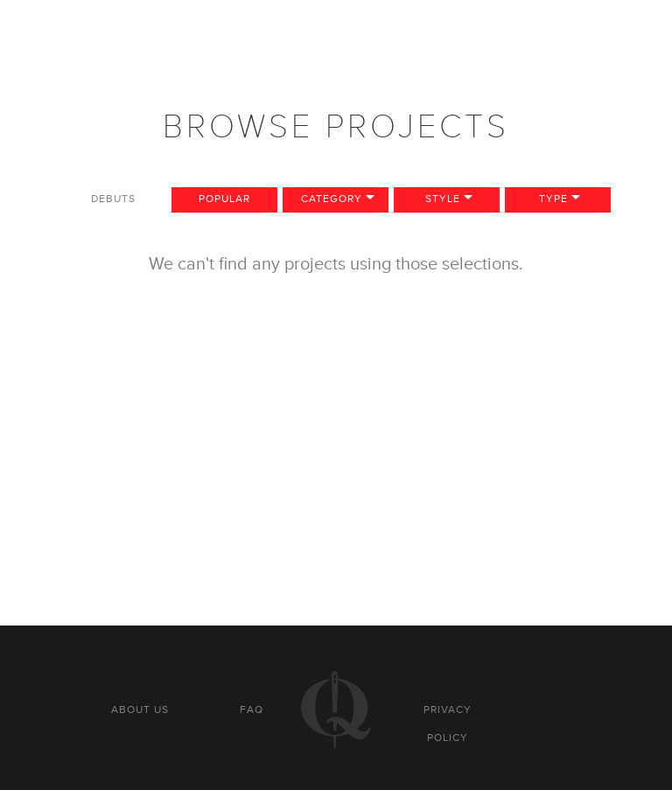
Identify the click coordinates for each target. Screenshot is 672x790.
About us (140, 710)
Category (332, 199)
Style (443, 199)
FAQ (252, 710)
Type (553, 199)
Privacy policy (448, 724)
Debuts (113, 199)
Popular (224, 199)
